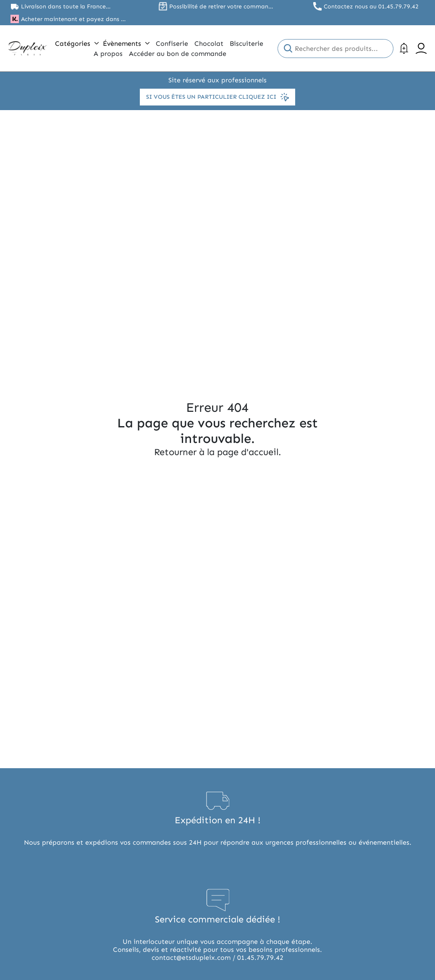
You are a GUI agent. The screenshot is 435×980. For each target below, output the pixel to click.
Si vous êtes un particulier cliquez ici (217, 97)
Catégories (77, 43)
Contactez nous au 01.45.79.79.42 (371, 7)
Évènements (126, 43)
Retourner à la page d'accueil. (217, 452)
